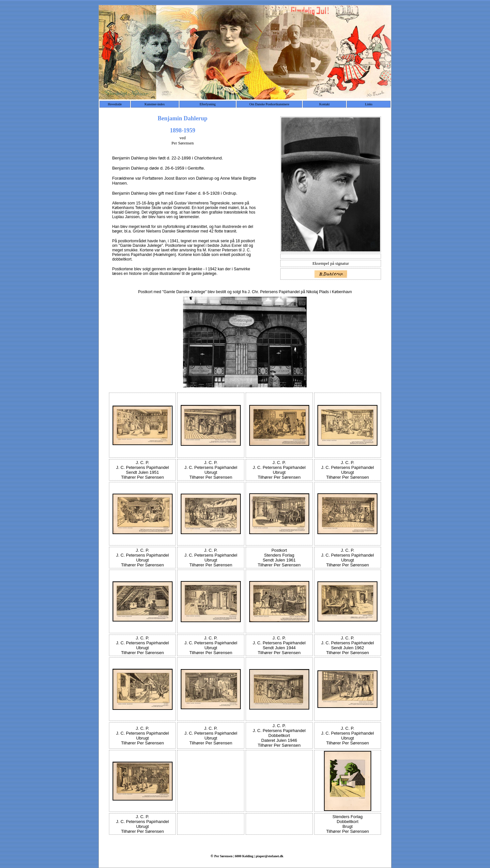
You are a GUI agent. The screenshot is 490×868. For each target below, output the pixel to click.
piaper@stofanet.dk (270, 856)
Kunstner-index (155, 104)
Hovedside (115, 104)
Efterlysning (208, 104)
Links (369, 104)
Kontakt (324, 104)
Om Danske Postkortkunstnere (269, 104)
